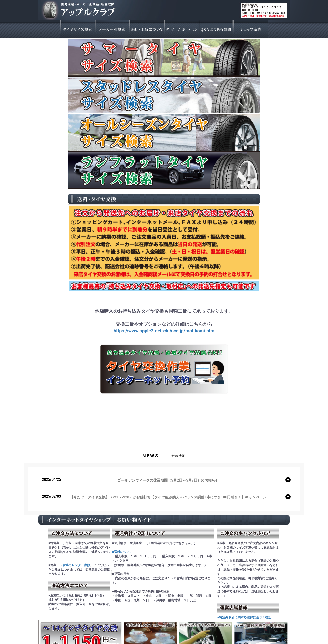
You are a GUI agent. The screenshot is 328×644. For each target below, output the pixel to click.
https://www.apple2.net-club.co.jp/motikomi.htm (164, 331)
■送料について (122, 552)
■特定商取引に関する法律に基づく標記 (244, 617)
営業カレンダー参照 (76, 565)
